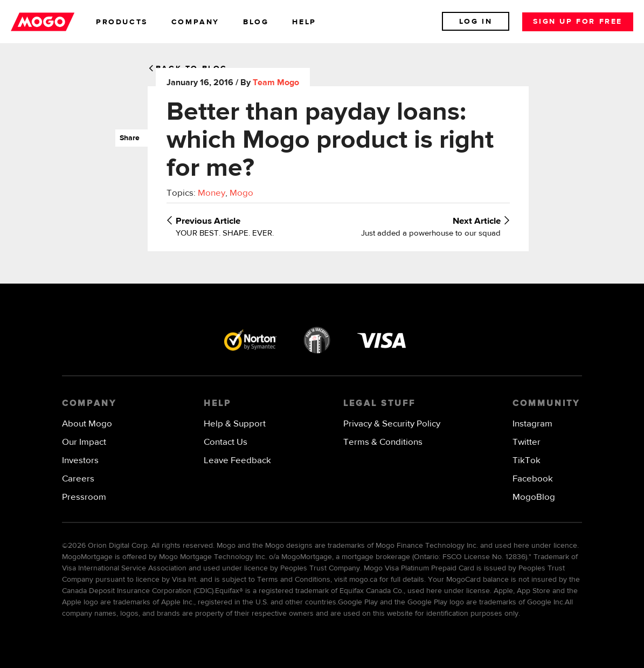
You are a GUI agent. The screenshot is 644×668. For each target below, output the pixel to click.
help (304, 22)
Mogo (241, 193)
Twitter (527, 442)
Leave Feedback (237, 461)
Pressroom (84, 497)
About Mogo (87, 424)
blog (256, 22)
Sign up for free (578, 22)
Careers (78, 479)
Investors (80, 461)
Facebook (533, 479)
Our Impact (84, 442)
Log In (476, 22)
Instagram (532, 424)
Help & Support (235, 424)
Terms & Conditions (383, 442)
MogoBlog (534, 497)
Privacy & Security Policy (392, 424)
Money (212, 193)
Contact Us (226, 442)
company (195, 22)
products (122, 22)
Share (127, 138)
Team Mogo (276, 83)
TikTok (527, 461)
